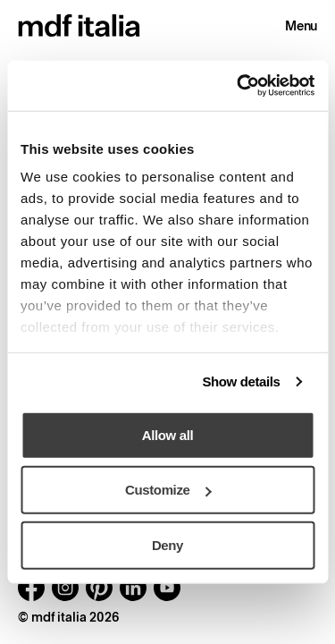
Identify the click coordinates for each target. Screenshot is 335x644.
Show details (241, 381)
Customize (168, 490)
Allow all (167, 434)
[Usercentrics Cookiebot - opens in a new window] (239, 86)
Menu (301, 26)
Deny (167, 544)
